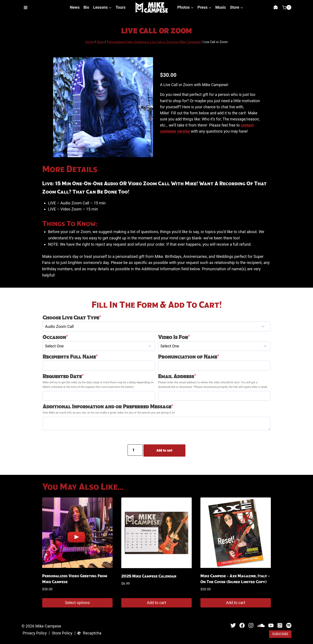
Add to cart (164, 450)
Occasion (55, 337)
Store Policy (62, 633)
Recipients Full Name (70, 357)
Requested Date (63, 376)
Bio (86, 7)
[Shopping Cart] (287, 7)
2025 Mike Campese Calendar (149, 576)
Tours (121, 7)
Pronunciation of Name (189, 357)
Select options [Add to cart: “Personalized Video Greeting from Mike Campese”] (77, 603)
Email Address (177, 376)
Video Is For (174, 337)
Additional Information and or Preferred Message (108, 407)
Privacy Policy (35, 633)
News (75, 7)
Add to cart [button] (157, 603)
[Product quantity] (135, 450)
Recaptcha (92, 633)
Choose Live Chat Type (72, 318)
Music (221, 7)
